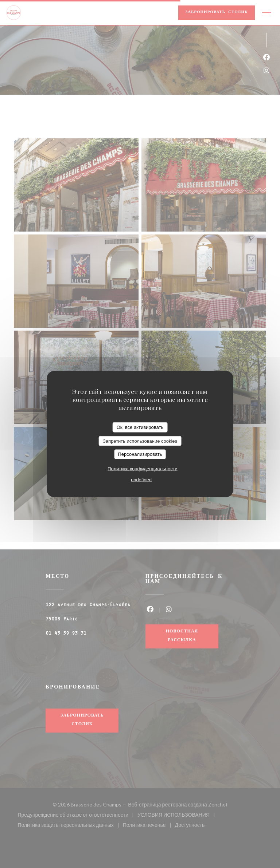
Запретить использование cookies (140, 441)
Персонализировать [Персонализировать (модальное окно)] (140, 454)
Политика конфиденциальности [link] (143, 468)
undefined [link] (141, 479)
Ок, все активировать (140, 427)
